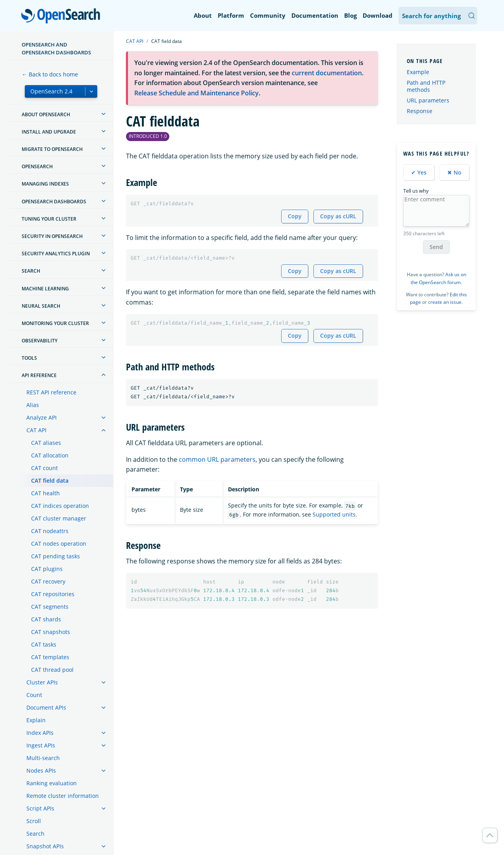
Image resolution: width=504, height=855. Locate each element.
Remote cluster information (63, 796)
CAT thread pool (52, 670)
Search (35, 834)
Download (378, 15)
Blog (350, 15)
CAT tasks (44, 644)
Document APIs (46, 707)
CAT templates (50, 657)
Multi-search (43, 758)
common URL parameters (217, 459)
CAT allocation (50, 455)
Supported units (334, 514)
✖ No (454, 172)
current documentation (327, 73)
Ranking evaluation (52, 783)
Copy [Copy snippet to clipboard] (295, 216)
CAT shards (46, 619)
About (203, 15)
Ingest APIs (41, 745)
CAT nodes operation (59, 544)
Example (418, 72)
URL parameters (428, 100)
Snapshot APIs (45, 846)
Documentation (315, 15)
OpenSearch (63, 17)
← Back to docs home (50, 74)
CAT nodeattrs (50, 531)
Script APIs (40, 808)
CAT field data (50, 480)
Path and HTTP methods (426, 86)
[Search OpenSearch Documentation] (438, 16)
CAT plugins (47, 569)
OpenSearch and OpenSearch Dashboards (56, 48)
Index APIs (40, 733)
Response (420, 111)
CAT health (45, 493)
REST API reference (51, 392)
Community (268, 15)
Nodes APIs (41, 770)
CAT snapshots (51, 632)
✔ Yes (419, 172)
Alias (33, 405)
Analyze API (42, 417)
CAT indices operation (60, 506)
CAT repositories (53, 594)
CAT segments (50, 607)
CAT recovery (48, 581)
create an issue (445, 302)
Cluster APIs (42, 682)
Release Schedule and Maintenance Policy (196, 93)
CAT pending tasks (56, 556)
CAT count (44, 468)
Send (436, 247)
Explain (36, 720)
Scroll (34, 821)
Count (34, 695)
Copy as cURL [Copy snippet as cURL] (338, 216)
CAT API (36, 430)
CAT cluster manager (59, 518)
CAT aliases (46, 443)
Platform (231, 15)
